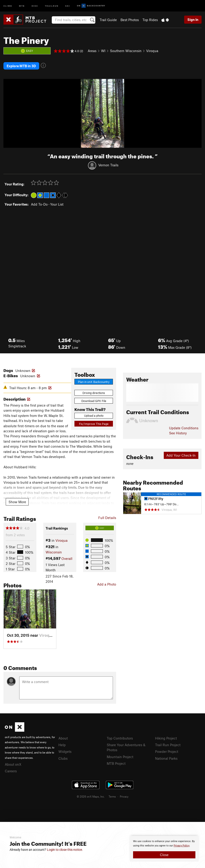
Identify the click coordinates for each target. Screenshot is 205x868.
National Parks (166, 758)
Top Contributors (120, 737)
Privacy (124, 796)
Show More (17, 501)
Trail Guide (108, 20)
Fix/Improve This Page (94, 423)
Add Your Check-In (181, 455)
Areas (92, 51)
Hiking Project (166, 737)
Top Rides (150, 20)
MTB (22, 6)
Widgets (65, 751)
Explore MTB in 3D (21, 66)
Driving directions (94, 392)
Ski (68, 6)
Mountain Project (120, 756)
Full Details (107, 517)
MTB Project (116, 763)
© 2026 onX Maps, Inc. (91, 796)
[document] (164, 849)
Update (184, 427)
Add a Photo (107, 584)
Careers (11, 770)
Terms (112, 796)
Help (62, 744)
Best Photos (130, 20)
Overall (67, 558)
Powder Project (167, 751)
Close (164, 855)
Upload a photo (94, 415)
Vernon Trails (108, 165)
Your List (57, 204)
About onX (13, 764)
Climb (8, 6)
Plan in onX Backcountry (94, 381)
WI (103, 51)
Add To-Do (39, 204)
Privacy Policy (182, 846)
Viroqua (152, 51)
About (63, 737)
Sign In (193, 20)
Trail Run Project (168, 744)
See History (178, 433)
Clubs (63, 758)
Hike (35, 6)
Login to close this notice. (65, 850)
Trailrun (52, 6)
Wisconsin (54, 551)
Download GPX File (94, 400)
